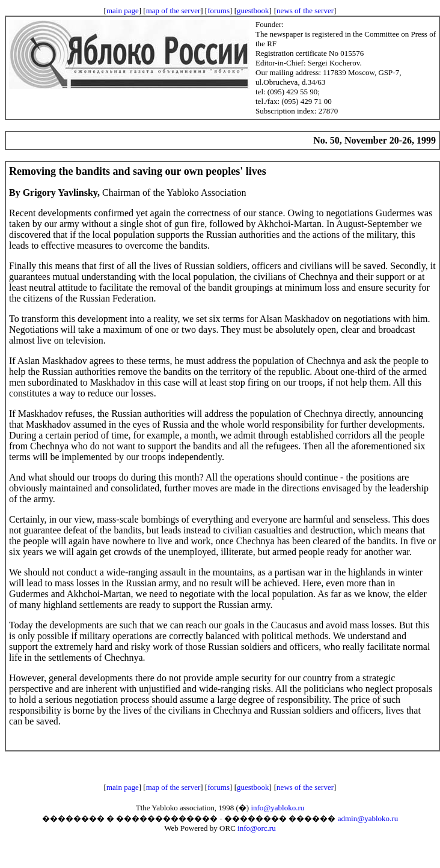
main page (123, 11)
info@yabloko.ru (277, 808)
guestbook (253, 11)
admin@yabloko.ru (368, 818)
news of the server (305, 11)
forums (218, 11)
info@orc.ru (257, 828)
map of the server (173, 11)
